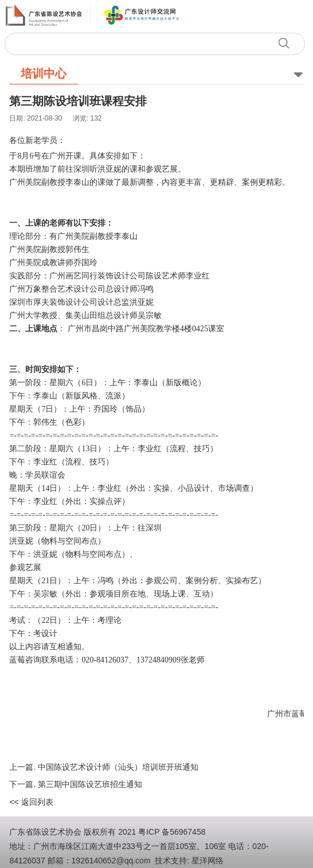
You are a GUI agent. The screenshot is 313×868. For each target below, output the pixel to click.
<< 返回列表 (31, 802)
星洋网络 (208, 861)
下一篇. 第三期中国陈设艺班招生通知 (76, 784)
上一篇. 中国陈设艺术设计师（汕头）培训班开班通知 (104, 767)
